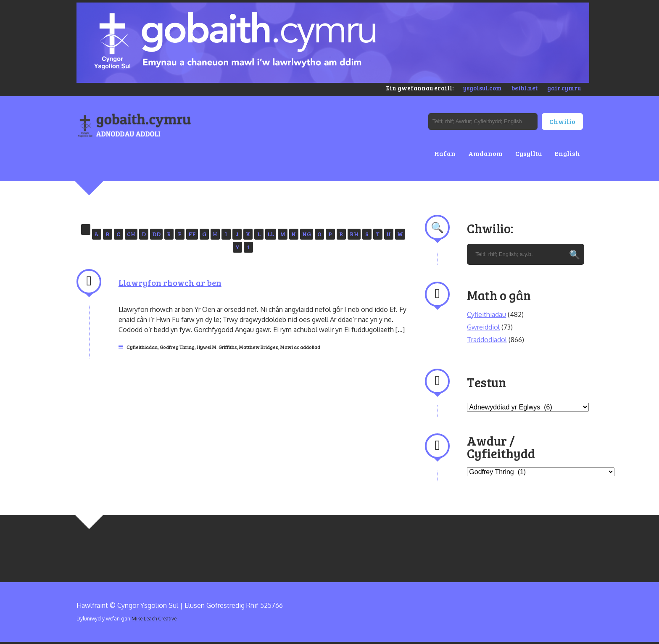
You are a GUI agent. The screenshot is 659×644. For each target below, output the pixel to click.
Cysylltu (529, 153)
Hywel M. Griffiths (217, 347)
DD (156, 234)
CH (131, 234)
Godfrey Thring (177, 347)
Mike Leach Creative (154, 619)
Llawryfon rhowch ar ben (170, 282)
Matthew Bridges (259, 347)
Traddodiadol (487, 340)
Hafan (445, 153)
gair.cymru (564, 88)
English (567, 153)
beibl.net (525, 88)
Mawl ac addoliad (300, 347)
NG (307, 234)
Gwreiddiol (483, 327)
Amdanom (485, 153)
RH (354, 234)
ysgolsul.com (482, 88)
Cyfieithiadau (142, 347)
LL (271, 234)
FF (192, 234)
